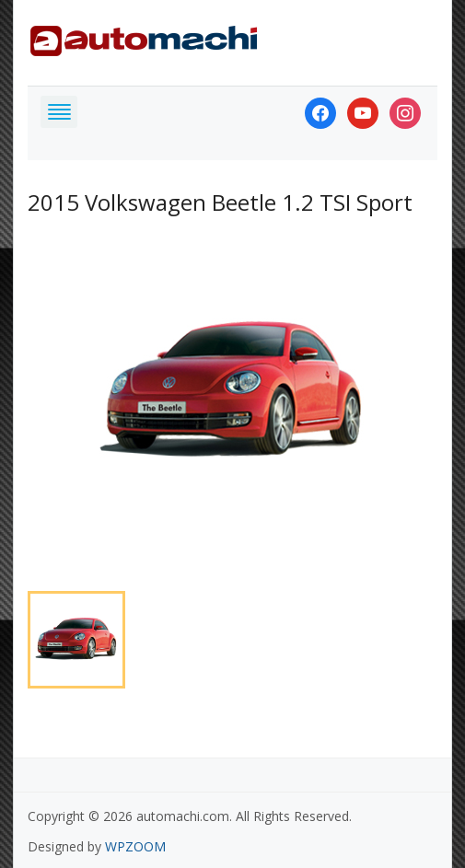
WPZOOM (135, 846)
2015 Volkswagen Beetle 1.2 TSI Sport (220, 202)
